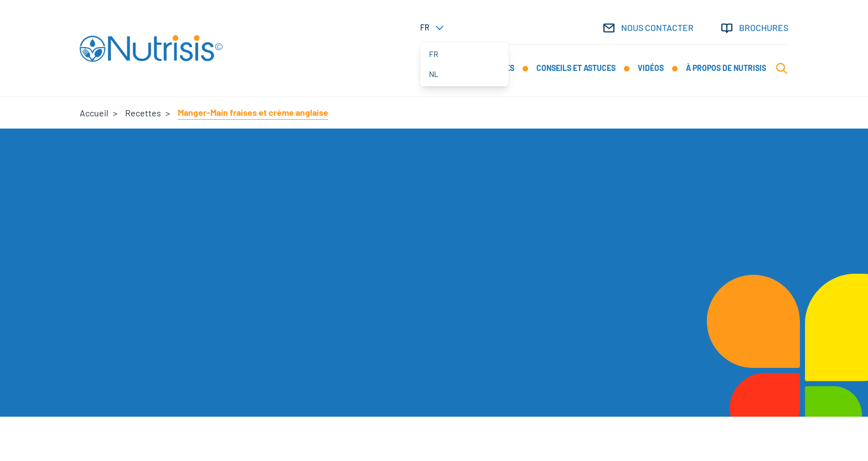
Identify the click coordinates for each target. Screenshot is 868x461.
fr (434, 54)
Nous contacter (648, 28)
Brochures (754, 28)
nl (434, 74)
